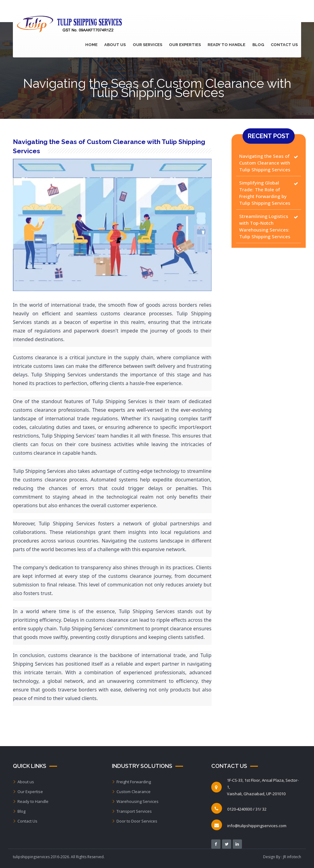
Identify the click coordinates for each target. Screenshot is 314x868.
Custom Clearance (131, 792)
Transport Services (132, 811)
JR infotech (292, 857)
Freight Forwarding (131, 782)
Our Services (151, 45)
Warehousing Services (135, 801)
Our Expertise (28, 792)
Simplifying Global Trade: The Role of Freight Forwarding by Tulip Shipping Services (265, 193)
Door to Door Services (135, 821)
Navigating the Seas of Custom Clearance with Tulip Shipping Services (265, 163)
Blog (259, 45)
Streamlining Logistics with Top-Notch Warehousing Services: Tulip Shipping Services (265, 226)
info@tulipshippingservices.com (257, 826)
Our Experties (187, 45)
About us (23, 782)
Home (96, 45)
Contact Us (285, 45)
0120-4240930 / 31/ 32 (247, 809)
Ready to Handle (228, 45)
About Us (119, 45)
